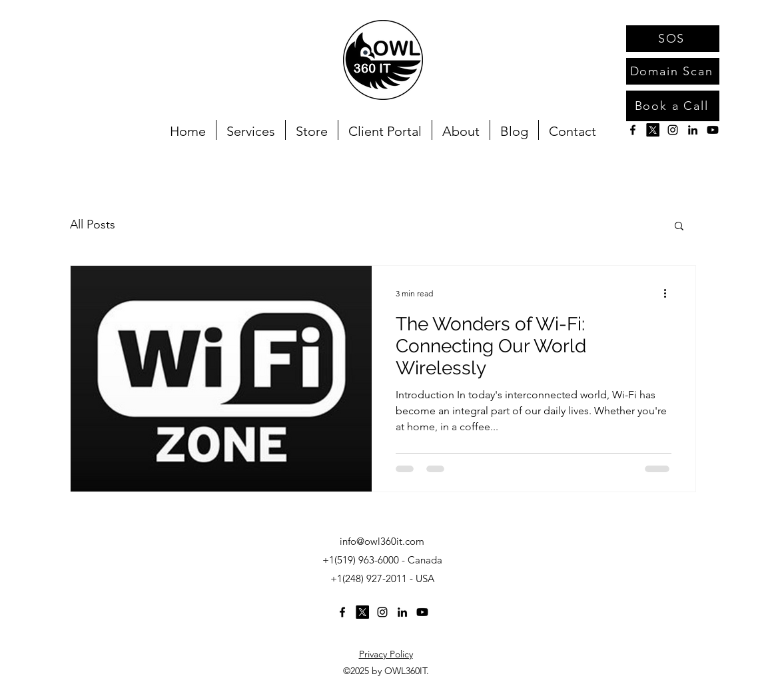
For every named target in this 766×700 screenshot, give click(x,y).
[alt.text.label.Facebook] (633, 130)
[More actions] (669, 293)
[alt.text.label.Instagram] (673, 130)
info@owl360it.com (382, 541)
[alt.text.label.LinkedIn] (693, 130)
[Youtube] (713, 130)
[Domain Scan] (673, 71)
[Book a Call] (673, 106)
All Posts (93, 224)
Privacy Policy (386, 654)
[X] (653, 130)
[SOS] (673, 39)
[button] (679, 227)
